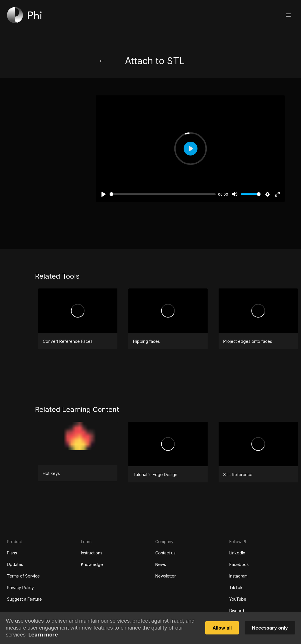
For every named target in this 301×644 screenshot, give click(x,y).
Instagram (238, 576)
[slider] (163, 194)
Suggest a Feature (24, 599)
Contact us (165, 553)
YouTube (238, 599)
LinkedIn (237, 553)
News (161, 564)
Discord (237, 611)
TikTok (236, 587)
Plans (12, 553)
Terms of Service (23, 576)
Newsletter (166, 576)
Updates (15, 564)
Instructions (92, 553)
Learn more (43, 635)
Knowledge (92, 564)
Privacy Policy (20, 587)
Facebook (239, 564)
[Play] (104, 194)
